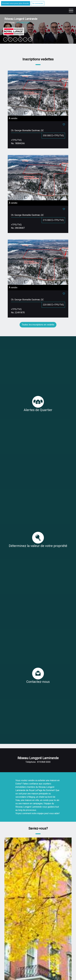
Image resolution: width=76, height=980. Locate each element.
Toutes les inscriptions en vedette (38, 325)
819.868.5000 (23, 23)
